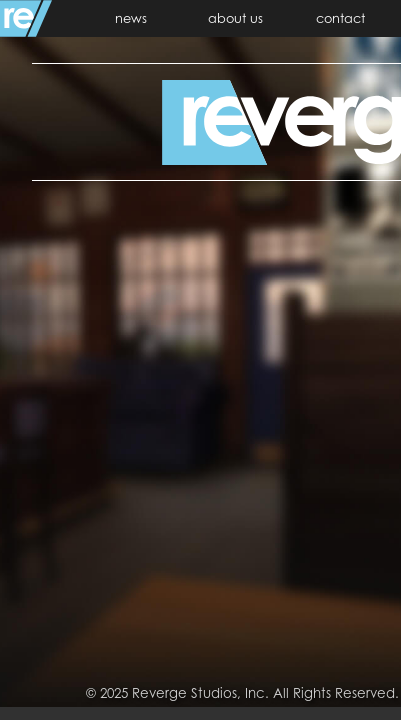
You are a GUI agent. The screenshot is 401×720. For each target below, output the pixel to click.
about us (235, 18)
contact (340, 18)
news (131, 18)
